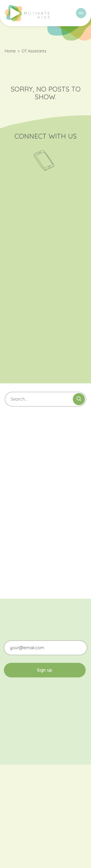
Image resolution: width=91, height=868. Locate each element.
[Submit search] (79, 399)
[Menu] (81, 13)
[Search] (45, 399)
